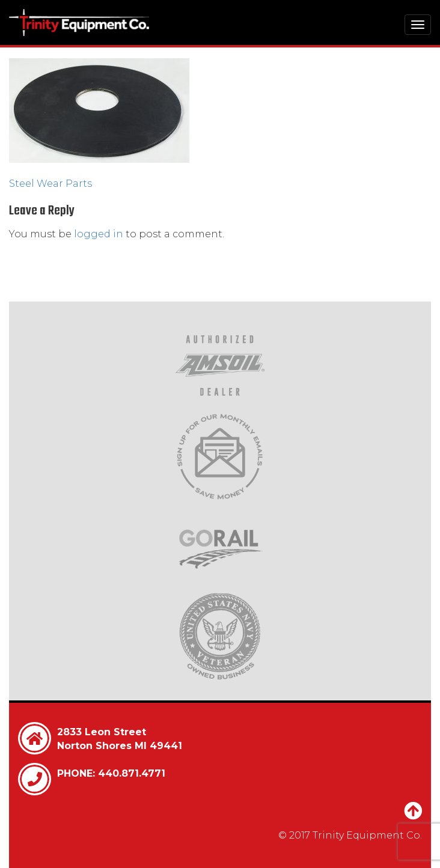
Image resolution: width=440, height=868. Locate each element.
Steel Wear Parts (50, 184)
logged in (99, 234)
